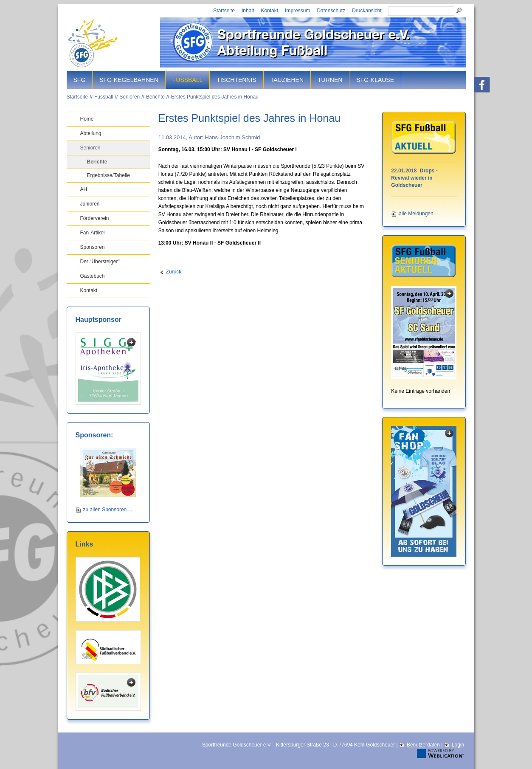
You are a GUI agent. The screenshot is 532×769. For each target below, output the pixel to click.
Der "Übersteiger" (100, 262)
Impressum (297, 11)
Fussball (188, 80)
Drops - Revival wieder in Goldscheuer (414, 178)
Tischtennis (236, 80)
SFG (80, 80)
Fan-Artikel (93, 233)
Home (87, 119)
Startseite (224, 11)
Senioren (129, 97)
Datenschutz (331, 11)
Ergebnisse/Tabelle (108, 175)
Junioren (90, 204)
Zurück (174, 272)
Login (458, 745)
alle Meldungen (416, 214)
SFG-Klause (375, 80)
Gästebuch (93, 276)
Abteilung (91, 133)
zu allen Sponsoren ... (108, 510)
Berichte (155, 97)
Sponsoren (93, 247)
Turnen (330, 80)
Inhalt (248, 11)
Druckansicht (367, 11)
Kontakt (269, 11)
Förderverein (95, 218)
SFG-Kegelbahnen (129, 80)
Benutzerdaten (423, 745)
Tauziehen (287, 80)
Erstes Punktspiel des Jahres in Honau (215, 97)
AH (84, 189)
